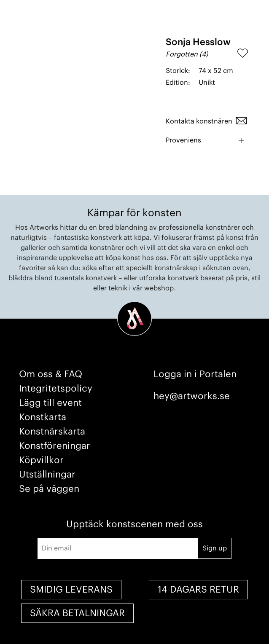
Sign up (215, 548)
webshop (159, 288)
